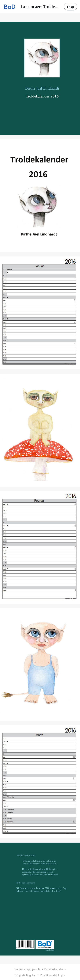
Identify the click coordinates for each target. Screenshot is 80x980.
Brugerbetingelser (26, 975)
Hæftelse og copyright (27, 969)
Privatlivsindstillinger (53, 975)
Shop (70, 7)
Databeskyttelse (54, 969)
